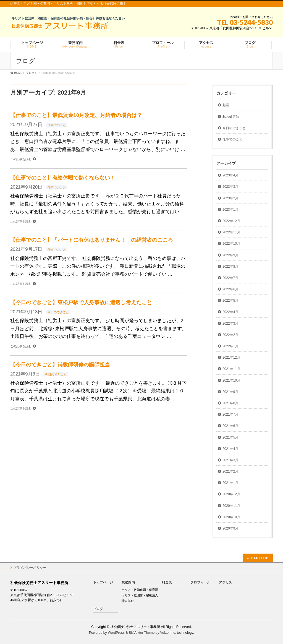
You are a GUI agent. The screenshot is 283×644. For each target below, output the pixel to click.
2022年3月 (230, 324)
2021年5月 (230, 437)
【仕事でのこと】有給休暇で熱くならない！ (63, 178)
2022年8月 (230, 267)
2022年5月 (230, 301)
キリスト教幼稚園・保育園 (140, 590)
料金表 (167, 582)
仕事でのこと (57, 125)
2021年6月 (230, 426)
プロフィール (200, 582)
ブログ (98, 609)
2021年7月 (230, 414)
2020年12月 (231, 494)
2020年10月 (231, 517)
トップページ (103, 582)
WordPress (116, 633)
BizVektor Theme (142, 633)
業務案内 (128, 582)
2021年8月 (230, 403)
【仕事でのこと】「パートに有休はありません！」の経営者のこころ (92, 240)
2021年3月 (230, 460)
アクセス (226, 582)
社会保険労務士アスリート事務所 (135, 627)
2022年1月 (230, 346)
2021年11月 (231, 369)
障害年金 (128, 601)
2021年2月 (230, 471)
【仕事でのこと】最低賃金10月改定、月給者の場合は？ (76, 115)
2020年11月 (231, 506)
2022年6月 (230, 289)
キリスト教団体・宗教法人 (140, 595)
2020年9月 (230, 528)
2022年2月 (230, 335)
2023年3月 (230, 187)
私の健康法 (231, 117)
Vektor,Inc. (168, 633)
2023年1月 (230, 210)
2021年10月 (231, 380)
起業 (226, 105)
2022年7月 (230, 278)
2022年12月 (231, 221)
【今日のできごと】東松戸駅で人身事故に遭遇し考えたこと (81, 302)
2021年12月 (231, 358)
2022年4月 (230, 312)
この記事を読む (21, 159)
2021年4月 (230, 449)
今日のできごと (58, 312)
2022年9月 (230, 255)
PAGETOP (260, 558)
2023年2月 (230, 198)
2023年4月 (230, 175)
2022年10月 (231, 244)
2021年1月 (230, 483)
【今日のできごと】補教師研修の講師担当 (60, 365)
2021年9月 (230, 392)
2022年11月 (231, 232)
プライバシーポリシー (30, 568)
